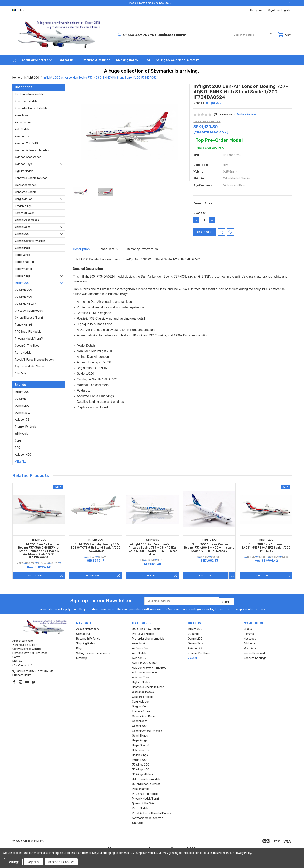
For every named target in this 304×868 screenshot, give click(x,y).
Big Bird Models (24, 171)
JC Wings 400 (23, 297)
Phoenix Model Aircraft (29, 339)
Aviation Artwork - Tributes (32, 150)
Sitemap (82, 657)
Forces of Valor (24, 213)
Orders (248, 627)
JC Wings (21, 399)
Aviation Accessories (28, 157)
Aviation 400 (23, 455)
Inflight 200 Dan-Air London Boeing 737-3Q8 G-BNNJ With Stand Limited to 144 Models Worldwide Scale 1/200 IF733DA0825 (39, 551)
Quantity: (200, 213)
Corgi (18, 441)
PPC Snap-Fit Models (28, 332)
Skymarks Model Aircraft (30, 367)
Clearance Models (26, 185)
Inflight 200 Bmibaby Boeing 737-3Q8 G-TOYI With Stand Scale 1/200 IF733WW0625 (95, 548)
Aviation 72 (22, 136)
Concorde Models (25, 192)
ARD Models (22, 129)
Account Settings (255, 657)
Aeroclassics (23, 115)
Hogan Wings (23, 276)
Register (286, 10)
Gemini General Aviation (30, 241)
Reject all (34, 862)
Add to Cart (34, 575)
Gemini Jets (23, 227)
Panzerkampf (24, 325)
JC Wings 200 (23, 290)
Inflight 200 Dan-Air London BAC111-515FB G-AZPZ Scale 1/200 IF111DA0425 (266, 548)
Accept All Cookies (61, 862)
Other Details (108, 249)
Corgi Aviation (24, 199)
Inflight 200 (22, 283)
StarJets (21, 374)
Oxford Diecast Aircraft (30, 318)
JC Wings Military (25, 304)
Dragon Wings (23, 206)
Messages (250, 637)
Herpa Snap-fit (25, 262)
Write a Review (247, 115)
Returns (249, 632)
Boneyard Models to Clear (31, 178)
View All (20, 462)
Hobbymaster (24, 269)
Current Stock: (204, 203)
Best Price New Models (29, 94)
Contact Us (67, 60)
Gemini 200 (22, 234)
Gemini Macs (23, 248)
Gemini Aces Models (27, 220)
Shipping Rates (127, 60)
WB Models (21, 434)
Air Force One (23, 122)
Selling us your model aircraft (177, 60)
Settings (13, 862)
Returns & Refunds (97, 60)
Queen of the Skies (27, 346)
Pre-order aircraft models (31, 108)
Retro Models (23, 353)
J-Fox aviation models (29, 311)
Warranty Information (142, 249)
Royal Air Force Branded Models (34, 360)
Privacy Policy (243, 853)
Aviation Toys (23, 164)
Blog (147, 60)
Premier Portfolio (26, 427)
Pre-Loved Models (26, 101)
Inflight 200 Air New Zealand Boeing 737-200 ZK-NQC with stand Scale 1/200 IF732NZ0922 (209, 548)
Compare (256, 10)
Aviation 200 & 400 (27, 143)
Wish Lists (250, 647)
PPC (18, 448)
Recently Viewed (254, 652)
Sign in (272, 10)
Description (81, 249)
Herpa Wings (22, 255)
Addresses (250, 642)
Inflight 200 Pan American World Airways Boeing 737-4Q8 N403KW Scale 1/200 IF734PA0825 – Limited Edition (152, 549)
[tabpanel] (39, 531)
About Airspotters (37, 60)
